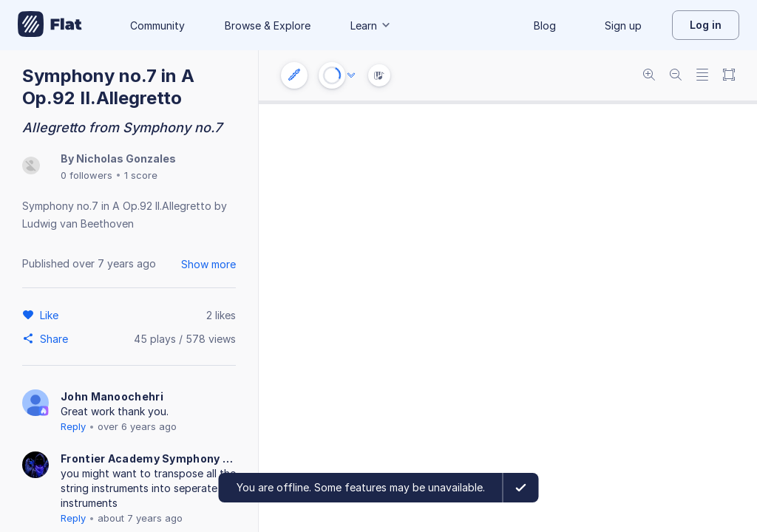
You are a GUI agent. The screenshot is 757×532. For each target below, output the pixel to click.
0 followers (86, 175)
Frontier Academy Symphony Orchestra (147, 458)
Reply (73, 426)
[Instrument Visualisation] (379, 75)
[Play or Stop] (332, 75)
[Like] (51, 315)
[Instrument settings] (294, 75)
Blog (545, 25)
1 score (141, 175)
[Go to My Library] (50, 25)
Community (157, 25)
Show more (208, 264)
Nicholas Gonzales (126, 158)
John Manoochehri (112, 396)
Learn (371, 25)
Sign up (623, 25)
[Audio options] (351, 75)
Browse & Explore (268, 25)
